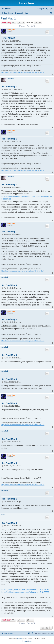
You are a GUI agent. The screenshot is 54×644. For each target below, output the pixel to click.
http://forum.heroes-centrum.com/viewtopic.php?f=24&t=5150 (23, 72)
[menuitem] (8, 9)
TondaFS (11, 78)
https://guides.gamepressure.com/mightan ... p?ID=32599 (25, 592)
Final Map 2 (8, 18)
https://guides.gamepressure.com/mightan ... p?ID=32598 (25, 589)
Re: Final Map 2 (9, 86)
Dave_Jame (11, 30)
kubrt (3, 515)
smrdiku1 (5, 277)
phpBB (20, 639)
